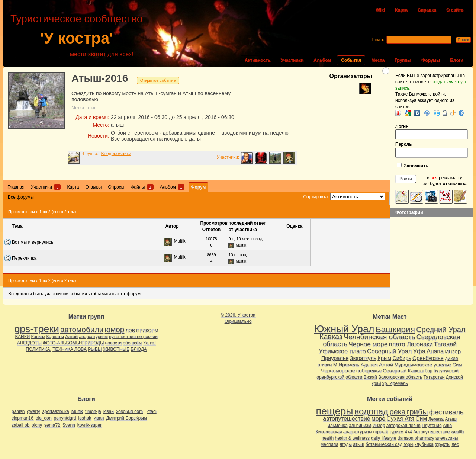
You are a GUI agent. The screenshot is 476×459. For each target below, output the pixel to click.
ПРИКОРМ (147, 331)
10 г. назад (238, 255)
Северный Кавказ (403, 371)
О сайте (455, 10)
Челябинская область (379, 337)
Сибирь (402, 358)
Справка (427, 10)
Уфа (419, 351)
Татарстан (434, 377)
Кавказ (38, 337)
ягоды (346, 444)
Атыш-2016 (100, 78)
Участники (292, 60)
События (351, 60)
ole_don (44, 418)
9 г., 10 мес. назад (245, 239)
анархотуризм (93, 337)
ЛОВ (130, 331)
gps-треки (36, 329)
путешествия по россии (133, 337)
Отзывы (93, 187)
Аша (447, 426)
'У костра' (77, 38)
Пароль (432, 150)
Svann (69, 425)
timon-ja (93, 411)
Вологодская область (400, 377)
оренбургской (330, 377)
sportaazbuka (56, 411)
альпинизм (360, 426)
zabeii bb (20, 425)
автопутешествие (346, 419)
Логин (432, 132)
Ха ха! (149, 343)
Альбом (322, 60)
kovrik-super (89, 425)
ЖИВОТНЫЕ (116, 349)
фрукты (443, 444)
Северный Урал (389, 351)
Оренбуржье (428, 358)
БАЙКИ (22, 337)
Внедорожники (116, 154)
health (328, 438)
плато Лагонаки (411, 344)
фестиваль (446, 412)
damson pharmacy (416, 438)
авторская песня (403, 426)
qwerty (33, 411)
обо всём (132, 343)
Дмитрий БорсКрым (126, 418)
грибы (417, 412)
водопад (371, 411)
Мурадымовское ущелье (423, 365)
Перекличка (24, 258)
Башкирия (395, 329)
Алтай (71, 337)
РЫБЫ (95, 349)
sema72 (52, 425)
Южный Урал (344, 329)
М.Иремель (346, 365)
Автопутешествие (431, 432)
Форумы (431, 60)
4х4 (408, 432)
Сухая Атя (400, 419)
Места (378, 60)
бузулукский (446, 371)
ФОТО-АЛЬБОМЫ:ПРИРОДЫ (73, 343)
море (378, 419)
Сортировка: (316, 197)
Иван (109, 411)
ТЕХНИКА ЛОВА (70, 349)
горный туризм (388, 432)
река (397, 412)
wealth (458, 432)
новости (113, 343)
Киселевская (329, 432)
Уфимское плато (342, 351)
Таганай (445, 344)
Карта (401, 10)
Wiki (380, 10)
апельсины (447, 438)
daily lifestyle (383, 438)
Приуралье (335, 358)
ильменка (338, 426)
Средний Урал (441, 330)
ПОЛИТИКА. (38, 349)
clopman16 (22, 418)
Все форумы (21, 197)
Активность (258, 60)
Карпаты (55, 337)
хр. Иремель (395, 383)
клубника (424, 444)
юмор (115, 329)
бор (428, 371)
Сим (457, 365)
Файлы (142, 187)
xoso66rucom (129, 411)
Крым (384, 358)
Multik (179, 241)
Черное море (368, 344)
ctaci (152, 411)
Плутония (432, 426)
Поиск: (378, 40)
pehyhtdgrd (65, 418)
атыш (92, 108)
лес (455, 444)
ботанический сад (384, 444)
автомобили (82, 329)
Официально (238, 321)
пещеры (335, 411)
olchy (37, 425)
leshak (85, 418)
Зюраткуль (363, 358)
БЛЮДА (139, 349)
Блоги (457, 60)
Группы (403, 60)
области (354, 377)
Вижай (370, 377)
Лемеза (436, 419)
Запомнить (413, 166)
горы (408, 444)
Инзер (453, 351)
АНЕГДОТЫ (29, 343)
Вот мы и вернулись (33, 242)
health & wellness (352, 438)
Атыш (451, 419)
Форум (198, 187)
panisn (18, 411)
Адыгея (369, 365)
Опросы (116, 187)
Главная (16, 187)
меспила (329, 444)
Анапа (435, 351)
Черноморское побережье (351, 371)
